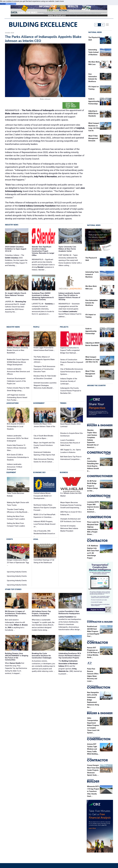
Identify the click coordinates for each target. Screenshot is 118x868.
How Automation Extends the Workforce (92, 303)
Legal (36, 539)
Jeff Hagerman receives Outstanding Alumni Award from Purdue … (17, 398)
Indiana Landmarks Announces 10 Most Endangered (15, 467)
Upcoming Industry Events (17, 572)
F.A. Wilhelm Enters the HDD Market (71, 495)
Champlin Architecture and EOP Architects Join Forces (71, 520)
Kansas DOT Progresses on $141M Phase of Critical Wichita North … (93, 653)
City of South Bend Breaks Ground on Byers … (43, 437)
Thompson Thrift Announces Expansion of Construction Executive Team (44, 369)
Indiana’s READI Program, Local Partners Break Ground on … (44, 524)
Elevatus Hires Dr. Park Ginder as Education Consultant (45, 377)
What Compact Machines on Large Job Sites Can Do (92, 360)
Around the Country (96, 386)
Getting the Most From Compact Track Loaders (16, 518)
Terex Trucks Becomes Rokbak (16, 495)
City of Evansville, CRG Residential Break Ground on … (44, 533)
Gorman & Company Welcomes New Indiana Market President (69, 528)
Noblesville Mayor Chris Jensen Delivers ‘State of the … (44, 427)
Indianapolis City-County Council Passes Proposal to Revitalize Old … (71, 391)
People (36, 327)
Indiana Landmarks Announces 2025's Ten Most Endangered (18, 438)
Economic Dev (39, 472)
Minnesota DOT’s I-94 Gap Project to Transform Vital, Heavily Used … (93, 791)
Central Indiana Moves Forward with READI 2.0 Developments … (42, 496)
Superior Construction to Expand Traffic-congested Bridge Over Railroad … (70, 350)
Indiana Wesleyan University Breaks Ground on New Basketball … (17, 350)
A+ (103, 25)
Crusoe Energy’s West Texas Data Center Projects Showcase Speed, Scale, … (93, 770)
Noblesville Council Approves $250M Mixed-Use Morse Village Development (18, 362)
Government (39, 403)
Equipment (11, 472)
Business (64, 472)
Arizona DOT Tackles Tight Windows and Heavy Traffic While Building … (93, 749)
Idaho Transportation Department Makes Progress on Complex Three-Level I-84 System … (93, 726)
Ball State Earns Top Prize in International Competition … (71, 458)
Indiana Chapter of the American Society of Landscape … (69, 381)
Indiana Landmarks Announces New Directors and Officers (18, 372)
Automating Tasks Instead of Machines (93, 52)
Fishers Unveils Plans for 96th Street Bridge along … (18, 389)
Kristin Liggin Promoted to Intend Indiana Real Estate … (44, 349)
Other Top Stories (13, 589)
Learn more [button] (60, 1)
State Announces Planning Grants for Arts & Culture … (44, 460)
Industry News (12, 225)
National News (95, 32)
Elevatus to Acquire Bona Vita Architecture (71, 435)
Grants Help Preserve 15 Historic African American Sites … (17, 448)
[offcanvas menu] (107, 25)
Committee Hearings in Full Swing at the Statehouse (44, 561)
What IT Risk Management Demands (93, 138)
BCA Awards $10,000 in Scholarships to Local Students (16, 427)
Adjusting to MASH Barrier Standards (93, 114)
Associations (12, 403)
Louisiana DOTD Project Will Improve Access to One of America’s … (93, 507)
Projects (64, 327)
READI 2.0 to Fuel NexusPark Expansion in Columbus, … (44, 516)
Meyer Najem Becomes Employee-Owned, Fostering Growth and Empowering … (71, 505)
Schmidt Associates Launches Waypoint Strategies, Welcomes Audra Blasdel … (45, 385)
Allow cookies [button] (11, 4)
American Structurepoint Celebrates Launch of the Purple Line (16, 381)
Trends (63, 403)
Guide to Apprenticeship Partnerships (94, 101)
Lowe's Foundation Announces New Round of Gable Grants (70, 443)
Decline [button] (3, 4)
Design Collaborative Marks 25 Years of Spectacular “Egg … (18, 562)
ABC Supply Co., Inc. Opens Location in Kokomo (71, 451)
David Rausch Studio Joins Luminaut (70, 425)
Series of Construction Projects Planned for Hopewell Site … (72, 362)
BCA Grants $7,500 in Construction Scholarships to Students (18, 457)
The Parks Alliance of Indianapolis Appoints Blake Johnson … (44, 360)
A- (96, 25)
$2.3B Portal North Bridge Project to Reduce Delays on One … (93, 486)
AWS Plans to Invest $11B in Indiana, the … (71, 513)
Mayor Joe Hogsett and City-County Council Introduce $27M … (44, 445)
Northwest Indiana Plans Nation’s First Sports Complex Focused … (45, 508)
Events (10, 539)
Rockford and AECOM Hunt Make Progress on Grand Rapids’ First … (93, 631)
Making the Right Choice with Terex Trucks (18, 504)
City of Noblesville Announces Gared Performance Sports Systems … (72, 372)
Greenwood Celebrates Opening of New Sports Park (44, 454)
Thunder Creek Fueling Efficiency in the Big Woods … (18, 511)
